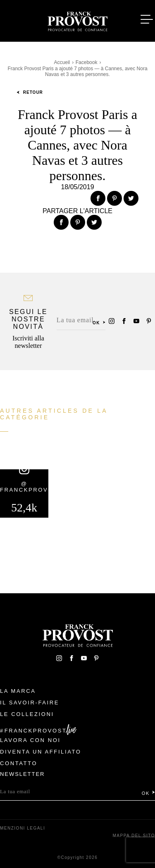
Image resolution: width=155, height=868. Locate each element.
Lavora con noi (30, 740)
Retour (30, 92)
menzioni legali (23, 828)
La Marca (18, 691)
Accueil (62, 62)
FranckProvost (36, 731)
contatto (19, 763)
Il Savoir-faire (30, 703)
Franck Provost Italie (78, 20)
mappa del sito (134, 836)
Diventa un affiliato (41, 752)
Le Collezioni (27, 714)
